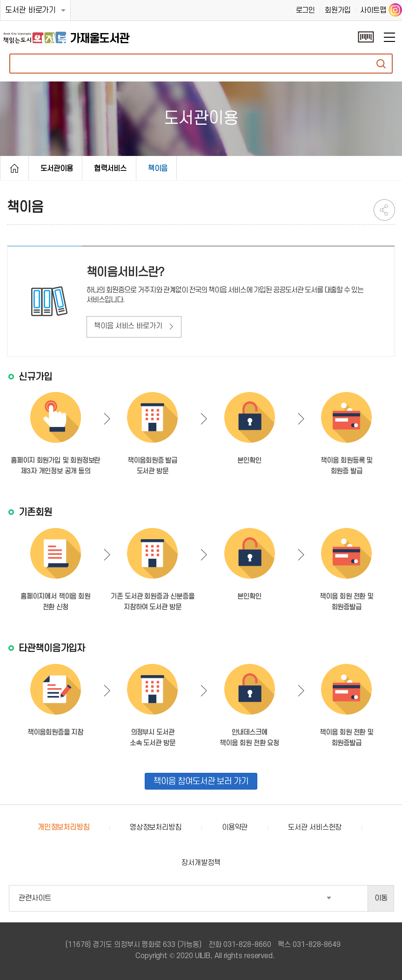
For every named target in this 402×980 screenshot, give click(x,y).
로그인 (306, 10)
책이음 (158, 169)
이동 (381, 898)
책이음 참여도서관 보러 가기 (201, 781)
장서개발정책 (201, 863)
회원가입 (338, 10)
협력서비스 (110, 169)
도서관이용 (57, 169)
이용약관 (235, 827)
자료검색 (381, 64)
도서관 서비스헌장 (315, 827)
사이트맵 (373, 10)
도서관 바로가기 (30, 10)
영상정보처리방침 (156, 827)
